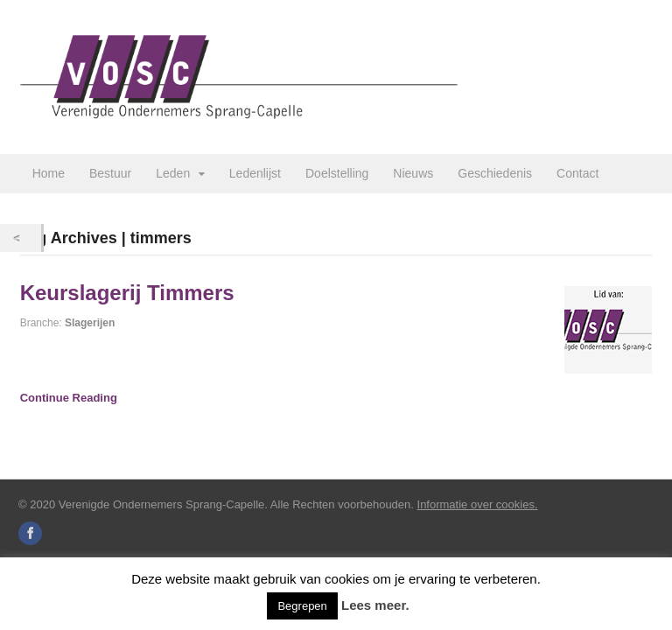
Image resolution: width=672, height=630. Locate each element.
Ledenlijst (255, 173)
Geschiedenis (495, 173)
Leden (173, 173)
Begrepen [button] (302, 606)
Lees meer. (375, 605)
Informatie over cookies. (478, 504)
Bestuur (110, 173)
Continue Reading (69, 398)
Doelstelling (337, 173)
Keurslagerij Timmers (127, 293)
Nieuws (413, 173)
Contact (577, 173)
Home (49, 173)
